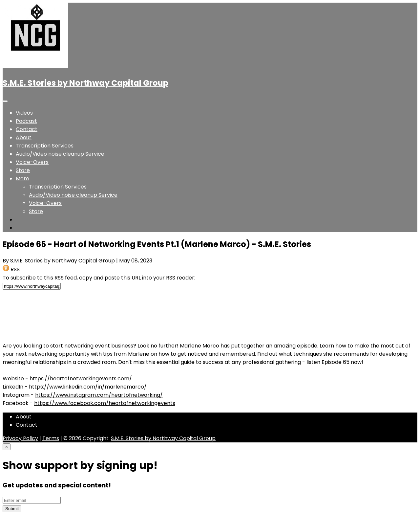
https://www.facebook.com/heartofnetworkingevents (105, 403)
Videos (24, 113)
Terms (51, 438)
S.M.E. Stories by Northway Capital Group (85, 83)
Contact (27, 129)
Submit (12, 509)
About (24, 137)
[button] (22, 179)
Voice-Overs (32, 162)
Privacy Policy (20, 438)
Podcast (26, 121)
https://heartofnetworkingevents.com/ (81, 379)
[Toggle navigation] (5, 101)
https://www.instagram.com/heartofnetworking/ (99, 395)
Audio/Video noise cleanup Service (60, 154)
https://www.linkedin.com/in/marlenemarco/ (88, 387)
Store (23, 170)
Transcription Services (45, 146)
